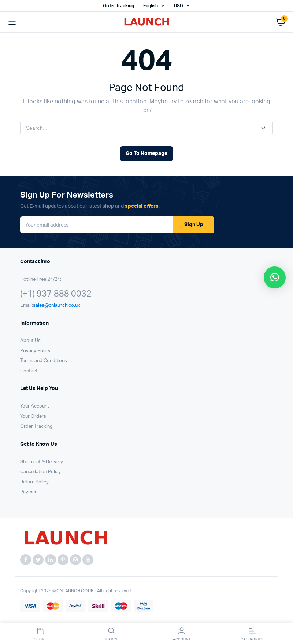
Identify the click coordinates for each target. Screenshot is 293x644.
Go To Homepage (146, 154)
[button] (275, 277)
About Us (30, 341)
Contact (29, 371)
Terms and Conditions (44, 361)
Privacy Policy (35, 351)
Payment (30, 492)
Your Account (35, 406)
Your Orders (33, 417)
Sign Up (194, 225)
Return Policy (34, 482)
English (151, 6)
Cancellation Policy (40, 472)
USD (179, 6)
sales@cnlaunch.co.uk (57, 306)
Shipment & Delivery (42, 462)
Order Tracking (118, 6)
